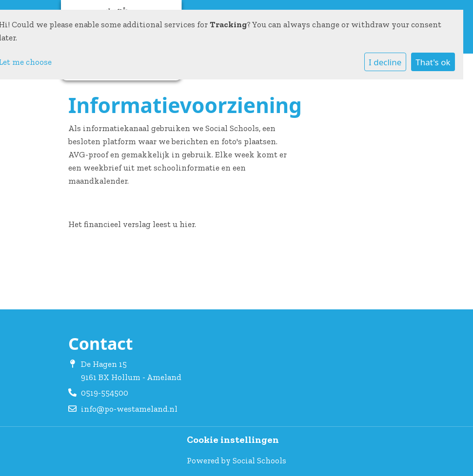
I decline (385, 62)
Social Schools (259, 460)
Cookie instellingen (233, 440)
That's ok (433, 62)
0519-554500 (105, 393)
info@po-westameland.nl (129, 409)
